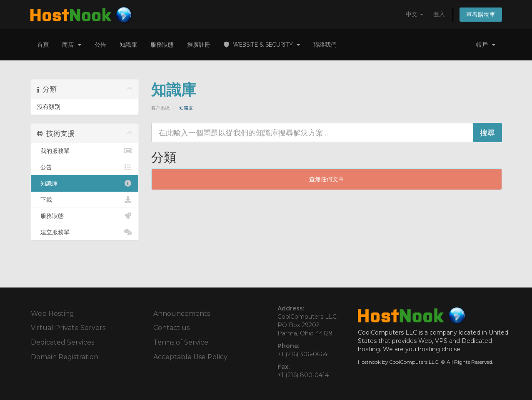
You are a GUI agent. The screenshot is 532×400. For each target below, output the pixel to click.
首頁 (43, 45)
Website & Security (262, 45)
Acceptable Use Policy (190, 357)
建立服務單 (85, 232)
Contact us (171, 328)
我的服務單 (85, 151)
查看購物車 (481, 15)
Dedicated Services (62, 342)
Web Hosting (52, 314)
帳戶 (486, 45)
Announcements (182, 314)
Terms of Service (181, 342)
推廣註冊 (199, 45)
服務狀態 (162, 45)
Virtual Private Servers (68, 328)
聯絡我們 (325, 45)
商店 (72, 45)
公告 (100, 45)
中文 (415, 14)
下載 (85, 200)
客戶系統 (160, 108)
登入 (439, 14)
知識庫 (128, 45)
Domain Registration (65, 357)
